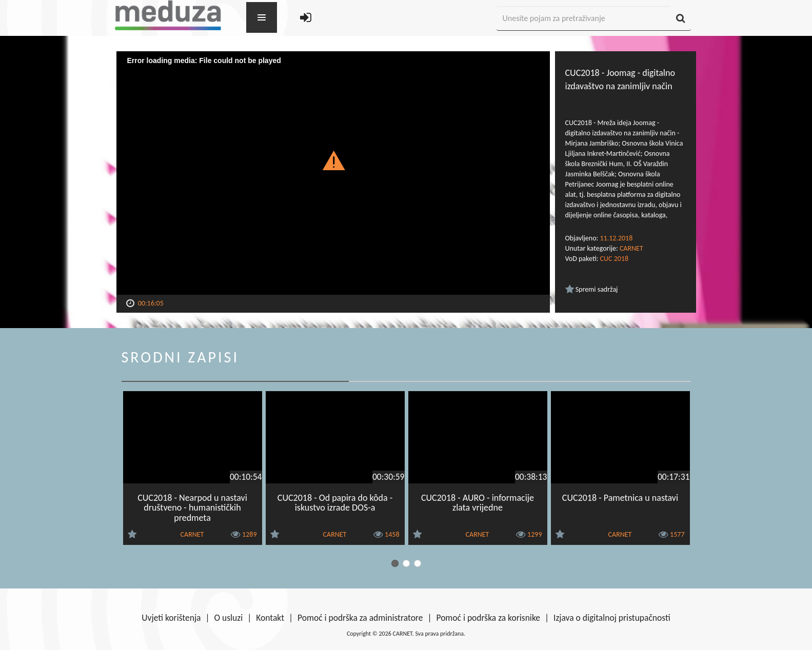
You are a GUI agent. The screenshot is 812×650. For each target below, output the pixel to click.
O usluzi (229, 618)
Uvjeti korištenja (171, 618)
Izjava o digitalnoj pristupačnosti (612, 618)
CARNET (631, 248)
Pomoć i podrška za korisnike (488, 618)
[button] (333, 160)
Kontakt (270, 618)
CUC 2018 (614, 259)
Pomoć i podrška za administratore (360, 618)
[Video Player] (333, 173)
